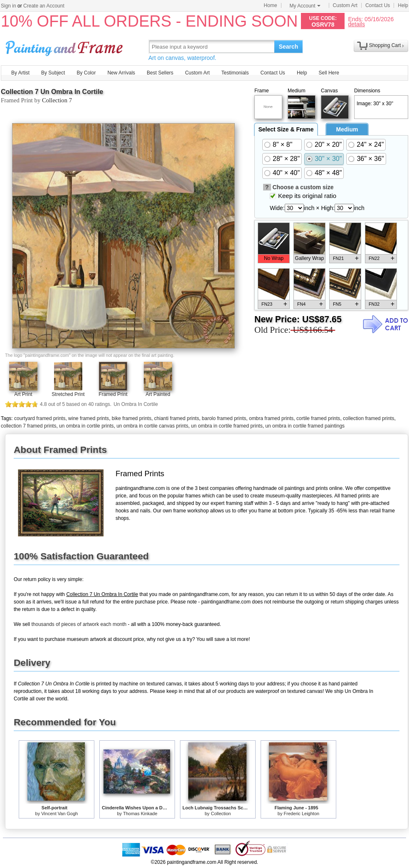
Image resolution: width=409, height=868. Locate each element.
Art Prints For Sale (65, 46)
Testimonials (235, 73)
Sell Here (329, 73)
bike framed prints (132, 418)
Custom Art (345, 5)
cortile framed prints (318, 418)
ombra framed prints (271, 418)
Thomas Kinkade (140, 814)
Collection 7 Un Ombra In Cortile (52, 92)
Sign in (9, 6)
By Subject (53, 73)
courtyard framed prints (40, 418)
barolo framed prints (224, 418)
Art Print (23, 394)
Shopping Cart (385, 45)
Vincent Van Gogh (59, 814)
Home (271, 5)
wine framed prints (89, 418)
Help (403, 5)
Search (289, 47)
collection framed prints (368, 418)
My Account (305, 6)
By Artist (20, 73)
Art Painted (158, 394)
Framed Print (113, 394)
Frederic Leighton (302, 814)
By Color (86, 73)
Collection (221, 814)
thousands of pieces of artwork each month (79, 624)
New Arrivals (121, 73)
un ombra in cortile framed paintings (305, 426)
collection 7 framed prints (28, 426)
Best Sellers (160, 73)
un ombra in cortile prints (86, 426)
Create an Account (44, 6)
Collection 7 (57, 100)
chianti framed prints (177, 418)
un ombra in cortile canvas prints (152, 426)
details (356, 24)
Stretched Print (68, 394)
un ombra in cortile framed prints (227, 426)
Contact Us (378, 5)
